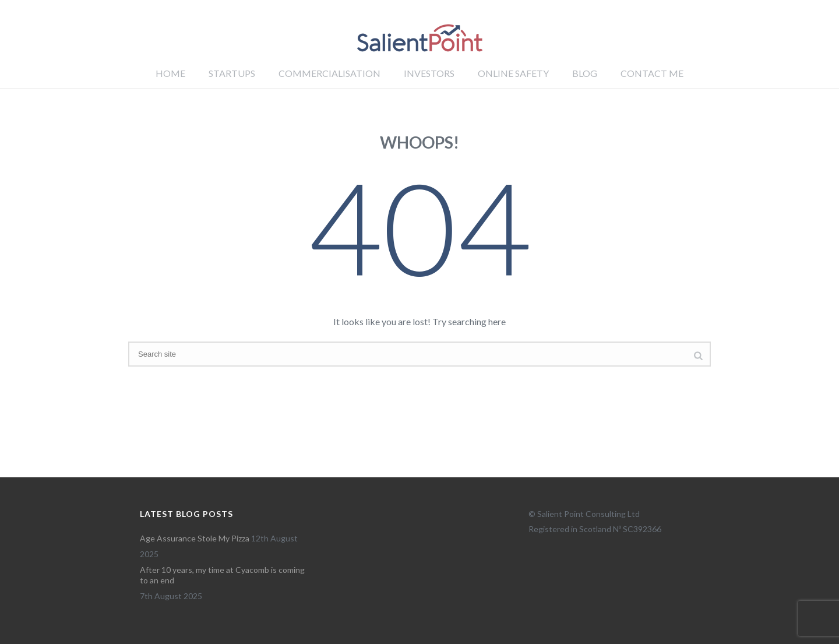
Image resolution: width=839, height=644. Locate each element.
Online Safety (513, 73)
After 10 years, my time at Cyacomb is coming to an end (222, 575)
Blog (585, 73)
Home (170, 73)
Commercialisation (329, 73)
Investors (429, 73)
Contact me (652, 73)
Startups (232, 73)
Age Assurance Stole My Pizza (195, 538)
